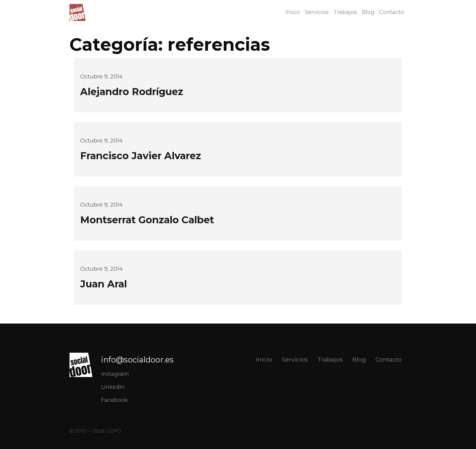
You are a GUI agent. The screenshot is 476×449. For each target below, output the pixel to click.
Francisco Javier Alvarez (141, 156)
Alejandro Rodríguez (132, 92)
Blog (368, 12)
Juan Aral (104, 284)
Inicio (293, 12)
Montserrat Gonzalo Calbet (147, 220)
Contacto (392, 12)
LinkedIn (113, 387)
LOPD (114, 431)
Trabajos (345, 12)
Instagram (115, 374)
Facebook (114, 400)
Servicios (317, 12)
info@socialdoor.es (137, 360)
